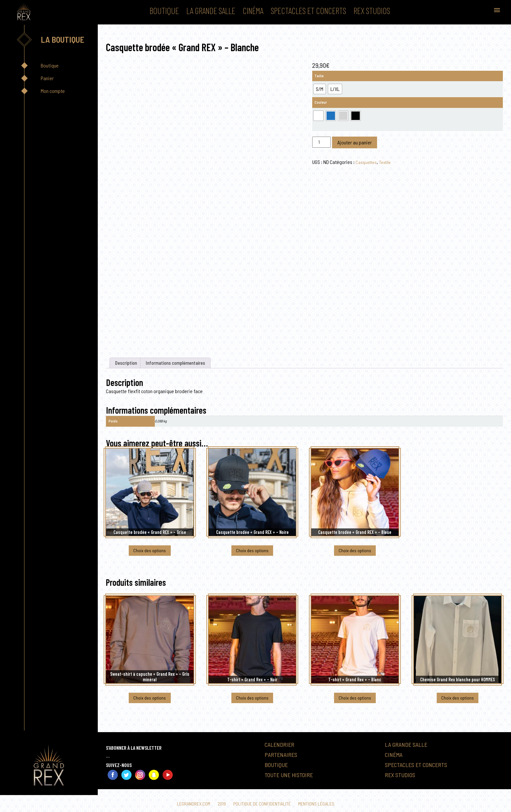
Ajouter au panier (355, 142)
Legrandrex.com (190, 804)
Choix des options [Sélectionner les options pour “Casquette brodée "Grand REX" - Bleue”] (355, 553)
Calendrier (281, 750)
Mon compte (53, 91)
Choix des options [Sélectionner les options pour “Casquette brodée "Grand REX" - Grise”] (150, 553)
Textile (388, 162)
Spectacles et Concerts (308, 10)
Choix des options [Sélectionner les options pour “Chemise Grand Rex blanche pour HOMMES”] (458, 703)
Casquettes (367, 162)
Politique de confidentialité (262, 804)
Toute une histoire (292, 781)
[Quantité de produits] (321, 142)
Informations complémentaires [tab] (183, 364)
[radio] (320, 89)
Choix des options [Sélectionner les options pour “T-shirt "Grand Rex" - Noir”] (252, 703)
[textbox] (304, 392)
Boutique (164, 10)
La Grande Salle (211, 10)
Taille (319, 76)
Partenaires (283, 760)
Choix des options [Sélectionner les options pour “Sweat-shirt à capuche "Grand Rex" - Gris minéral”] (150, 703)
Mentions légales (319, 804)
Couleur (321, 102)
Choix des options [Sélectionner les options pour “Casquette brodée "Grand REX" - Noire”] (252, 553)
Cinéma (253, 10)
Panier (47, 78)
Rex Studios (372, 10)
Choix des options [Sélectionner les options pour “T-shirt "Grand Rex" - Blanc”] (355, 703)
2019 (220, 804)
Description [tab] (128, 364)
